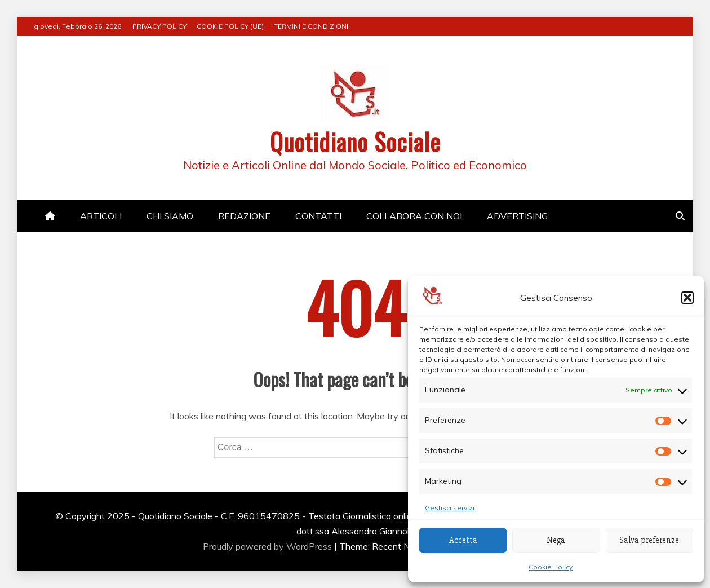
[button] (687, 298)
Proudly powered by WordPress (269, 546)
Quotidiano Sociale (355, 142)
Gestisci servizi (450, 508)
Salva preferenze (649, 540)
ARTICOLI (101, 216)
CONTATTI (318, 216)
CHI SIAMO (170, 216)
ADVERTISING (517, 216)
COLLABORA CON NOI (414, 216)
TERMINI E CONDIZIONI (311, 26)
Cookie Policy (551, 567)
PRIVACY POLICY (159, 26)
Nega (556, 540)
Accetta (463, 540)
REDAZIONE (244, 216)
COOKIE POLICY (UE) (230, 26)
